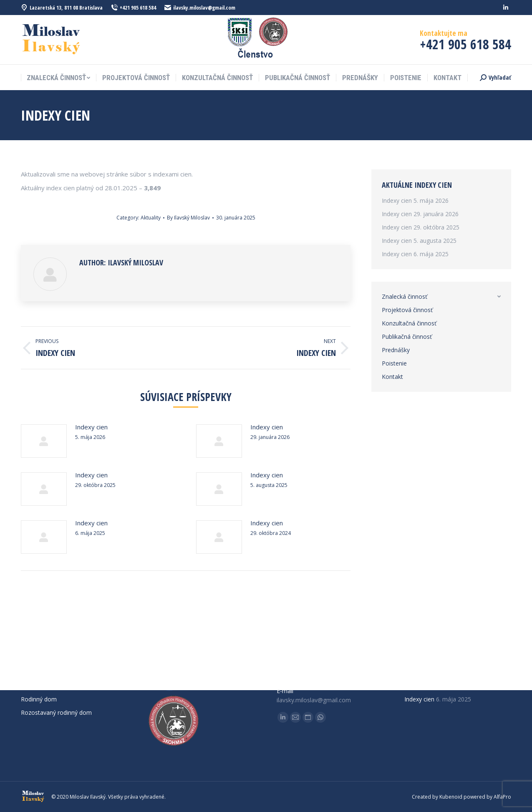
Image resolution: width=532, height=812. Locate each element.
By (188, 218)
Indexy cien (91, 427)
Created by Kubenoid (437, 797)
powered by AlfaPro (487, 797)
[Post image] (44, 441)
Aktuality (151, 218)
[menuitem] (58, 78)
